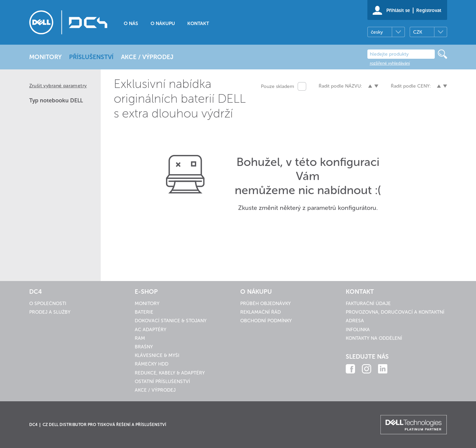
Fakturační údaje (368, 304)
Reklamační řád (261, 312)
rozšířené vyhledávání (390, 63)
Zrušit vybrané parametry (58, 86)
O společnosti (48, 304)
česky (377, 32)
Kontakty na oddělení (374, 338)
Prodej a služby (50, 312)
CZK (418, 32)
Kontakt (198, 24)
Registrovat (429, 10)
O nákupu (163, 24)
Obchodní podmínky (266, 321)
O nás (131, 24)
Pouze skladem (278, 86)
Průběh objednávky (265, 304)
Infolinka (358, 330)
